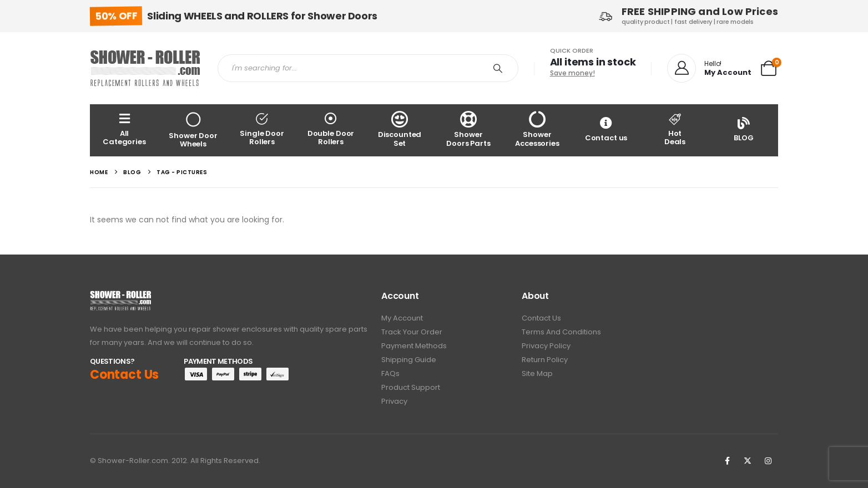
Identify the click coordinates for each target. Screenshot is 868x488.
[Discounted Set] (400, 130)
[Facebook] (727, 461)
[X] (748, 461)
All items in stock (593, 62)
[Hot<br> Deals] (675, 130)
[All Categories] (124, 130)
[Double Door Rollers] (331, 130)
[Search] (498, 68)
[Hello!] (709, 69)
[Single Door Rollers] (262, 130)
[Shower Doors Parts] (468, 130)
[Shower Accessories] (537, 130)
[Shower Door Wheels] (193, 130)
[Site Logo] (145, 68)
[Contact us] (606, 130)
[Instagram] (768, 461)
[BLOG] (744, 130)
